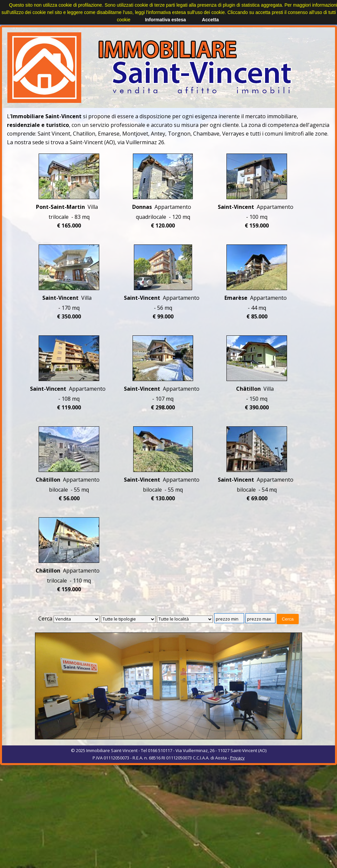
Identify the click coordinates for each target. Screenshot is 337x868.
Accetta (210, 20)
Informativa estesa (165, 20)
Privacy (237, 758)
